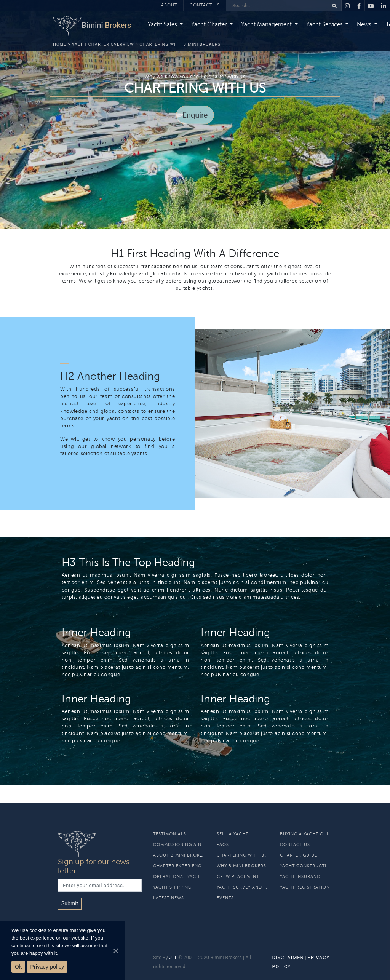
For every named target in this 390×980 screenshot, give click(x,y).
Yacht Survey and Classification (259, 887)
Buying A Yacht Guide (307, 834)
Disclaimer (288, 957)
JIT (173, 957)
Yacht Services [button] (325, 24)
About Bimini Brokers (181, 855)
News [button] (365, 24)
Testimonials (170, 834)
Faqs (223, 845)
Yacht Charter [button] (210, 24)
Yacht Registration (305, 887)
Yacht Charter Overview (103, 44)
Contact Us (205, 5)
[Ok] (115, 951)
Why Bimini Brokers (241, 866)
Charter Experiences (180, 866)
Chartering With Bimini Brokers (258, 855)
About (169, 5)
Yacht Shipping (172, 887)
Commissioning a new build (189, 845)
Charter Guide (299, 855)
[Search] (277, 6)
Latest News (169, 898)
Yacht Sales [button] (163, 24)
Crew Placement (238, 877)
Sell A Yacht (233, 834)
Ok (18, 967)
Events (225, 898)
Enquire (195, 115)
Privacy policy (47, 967)
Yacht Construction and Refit (320, 866)
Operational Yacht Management (194, 877)
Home (60, 44)
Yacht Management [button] (267, 24)
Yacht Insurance (301, 877)
